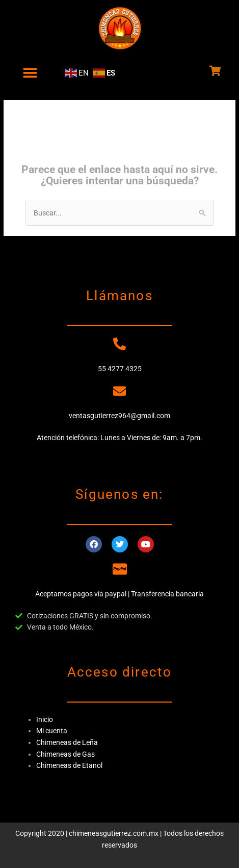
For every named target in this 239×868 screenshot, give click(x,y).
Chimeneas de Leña (67, 742)
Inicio (45, 719)
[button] (30, 73)
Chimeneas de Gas (65, 754)
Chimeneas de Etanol (69, 765)
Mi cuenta (52, 731)
